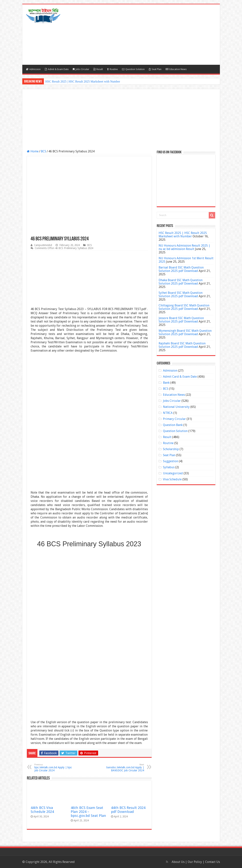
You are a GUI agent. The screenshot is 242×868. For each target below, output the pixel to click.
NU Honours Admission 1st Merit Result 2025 (186, 260)
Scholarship (171, 449)
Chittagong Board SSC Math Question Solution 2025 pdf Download (184, 307)
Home (33, 151)
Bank (166, 383)
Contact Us (213, 862)
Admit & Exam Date (57, 69)
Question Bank (173, 425)
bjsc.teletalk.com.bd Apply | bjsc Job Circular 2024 (54, 768)
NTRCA (168, 413)
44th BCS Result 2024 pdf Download (128, 810)
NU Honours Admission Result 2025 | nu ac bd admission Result (184, 247)
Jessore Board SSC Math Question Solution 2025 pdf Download (181, 320)
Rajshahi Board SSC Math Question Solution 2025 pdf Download (182, 345)
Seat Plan (155, 69)
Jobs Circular (81, 69)
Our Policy (195, 862)
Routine (112, 69)
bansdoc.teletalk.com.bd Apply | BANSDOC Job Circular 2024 (125, 768)
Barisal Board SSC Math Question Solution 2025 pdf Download (181, 269)
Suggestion (171, 461)
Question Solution (133, 69)
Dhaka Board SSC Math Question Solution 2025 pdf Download (181, 282)
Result (98, 69)
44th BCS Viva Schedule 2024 (42, 810)
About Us (178, 862)
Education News (176, 69)
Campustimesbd (43, 245)
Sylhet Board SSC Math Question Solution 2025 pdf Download (181, 294)
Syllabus (169, 467)
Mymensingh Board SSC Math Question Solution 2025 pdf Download (185, 332)
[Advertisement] (148, 35)
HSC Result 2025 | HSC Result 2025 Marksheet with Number (83, 81)
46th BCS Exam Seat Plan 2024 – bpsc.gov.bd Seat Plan (88, 812)
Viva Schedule (172, 479)
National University (176, 407)
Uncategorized (173, 473)
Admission (33, 69)
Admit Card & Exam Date (180, 377)
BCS (43, 151)
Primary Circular (174, 419)
